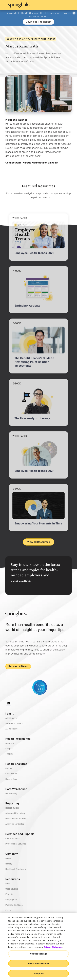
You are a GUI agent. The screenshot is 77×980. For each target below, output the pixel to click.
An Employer (11, 718)
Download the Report (38, 22)
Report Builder (12, 808)
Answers (9, 743)
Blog (7, 883)
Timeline (9, 754)
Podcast (9, 910)
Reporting (12, 803)
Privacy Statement (53, 947)
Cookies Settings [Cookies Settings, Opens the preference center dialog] (38, 954)
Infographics (11, 900)
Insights (9, 748)
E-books (9, 894)
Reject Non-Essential (39, 964)
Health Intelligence (18, 739)
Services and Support (20, 834)
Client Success (12, 838)
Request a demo (18, 666)
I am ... (10, 713)
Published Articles (14, 905)
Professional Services (16, 844)
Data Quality (11, 793)
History (9, 864)
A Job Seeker (12, 729)
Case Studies (12, 889)
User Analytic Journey (16, 819)
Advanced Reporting (15, 813)
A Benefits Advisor (14, 723)
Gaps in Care (11, 779)
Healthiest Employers (16, 869)
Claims (9, 768)
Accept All (38, 973)
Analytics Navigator (15, 824)
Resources (13, 879)
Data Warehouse (16, 789)
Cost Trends (11, 774)
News (8, 858)
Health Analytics (16, 764)
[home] (23, 5)
